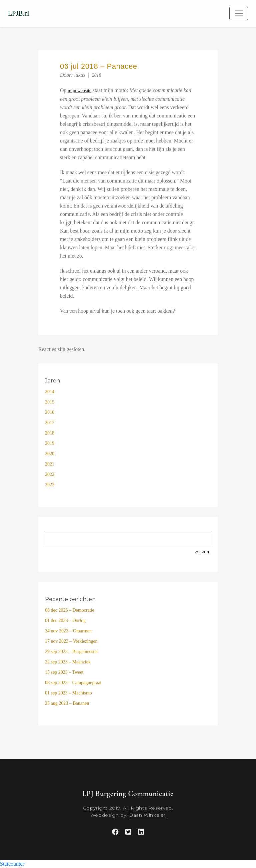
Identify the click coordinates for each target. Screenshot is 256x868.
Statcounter (12, 864)
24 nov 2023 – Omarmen (68, 631)
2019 (50, 443)
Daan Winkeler (147, 815)
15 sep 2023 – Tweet (64, 672)
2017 (50, 423)
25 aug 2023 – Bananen (67, 703)
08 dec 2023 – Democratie (70, 610)
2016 (50, 412)
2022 (50, 474)
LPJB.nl (19, 13)
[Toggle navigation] (239, 13)
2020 (50, 454)
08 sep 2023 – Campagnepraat (73, 683)
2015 (50, 402)
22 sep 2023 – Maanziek (68, 662)
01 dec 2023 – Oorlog (65, 621)
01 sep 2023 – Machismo (68, 693)
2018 (97, 75)
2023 (50, 485)
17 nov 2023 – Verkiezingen (71, 641)
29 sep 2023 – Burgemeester (71, 652)
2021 (50, 464)
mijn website (79, 91)
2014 (50, 392)
